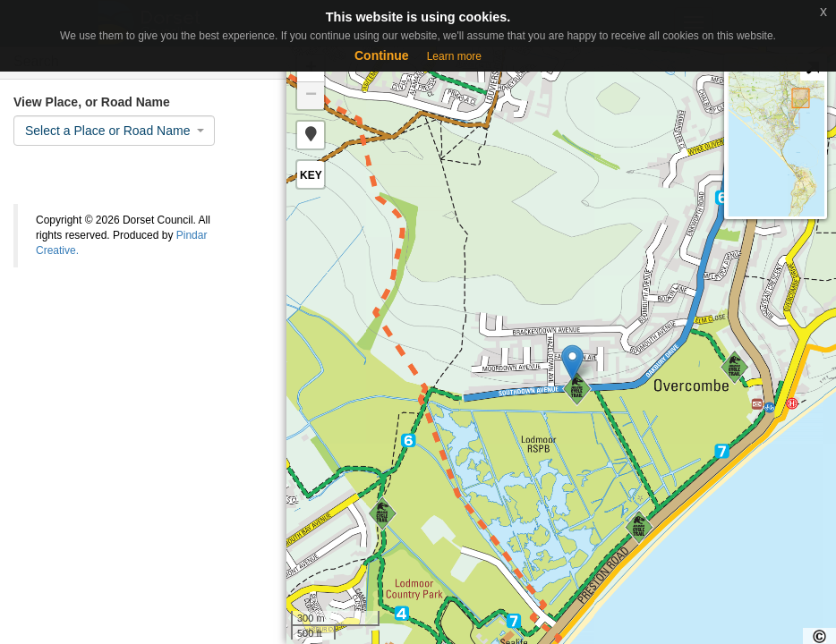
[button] (311, 135)
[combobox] (114, 131)
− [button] (311, 96)
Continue (382, 55)
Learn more (454, 56)
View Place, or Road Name (92, 102)
